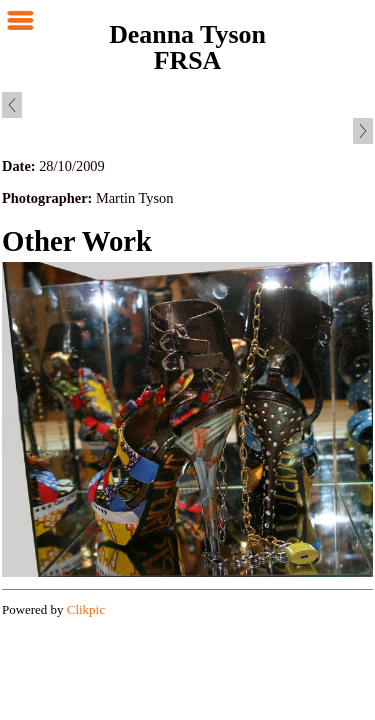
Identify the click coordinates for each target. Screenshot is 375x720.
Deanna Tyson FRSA (187, 47)
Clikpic (86, 609)
